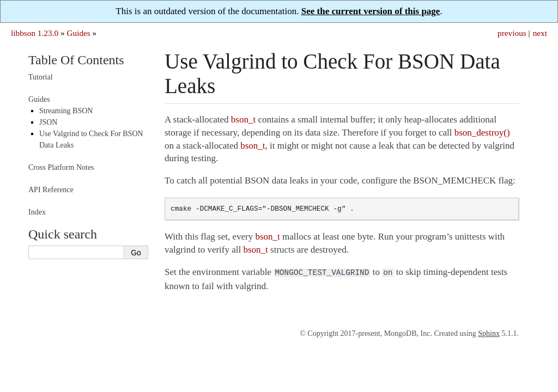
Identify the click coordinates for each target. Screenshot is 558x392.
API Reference (51, 190)
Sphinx (489, 332)
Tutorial (41, 77)
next (540, 33)
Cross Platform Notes (61, 167)
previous (512, 33)
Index (37, 212)
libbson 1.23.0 (35, 33)
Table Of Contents (76, 60)
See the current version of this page (371, 11)
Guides (78, 33)
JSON (48, 122)
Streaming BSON (66, 111)
